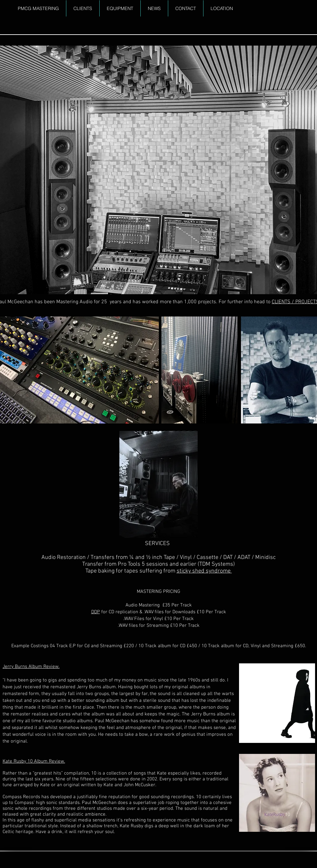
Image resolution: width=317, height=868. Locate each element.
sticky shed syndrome (204, 571)
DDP (96, 612)
